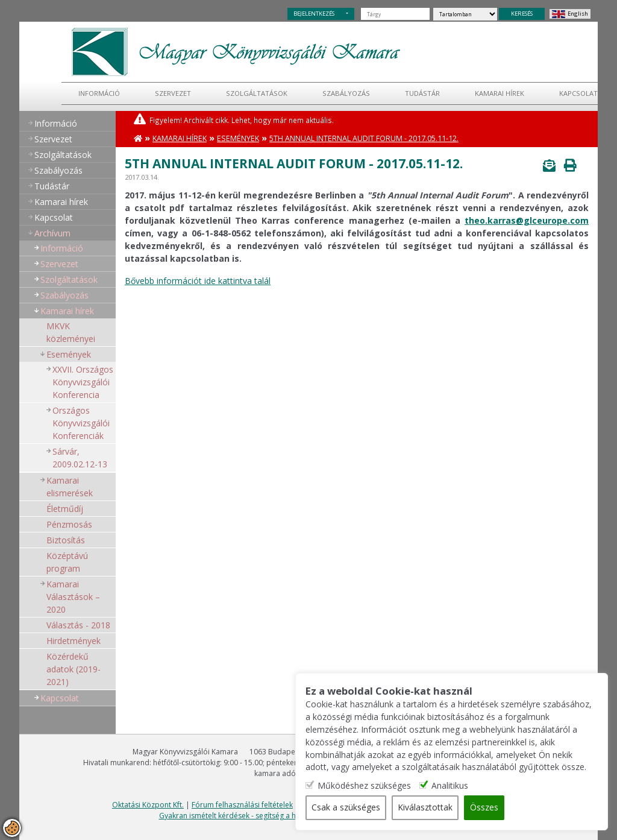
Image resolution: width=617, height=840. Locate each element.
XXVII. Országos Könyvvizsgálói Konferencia (83, 382)
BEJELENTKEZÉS (314, 14)
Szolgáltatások (257, 93)
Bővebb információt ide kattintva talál (198, 281)
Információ (99, 93)
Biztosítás (66, 540)
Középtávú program (67, 562)
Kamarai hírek (500, 93)
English (578, 14)
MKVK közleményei (71, 332)
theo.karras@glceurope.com (527, 220)
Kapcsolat (578, 93)
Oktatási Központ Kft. (148, 805)
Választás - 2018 (78, 625)
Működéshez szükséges (375, 786)
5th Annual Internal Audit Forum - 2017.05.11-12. (364, 138)
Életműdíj (65, 509)
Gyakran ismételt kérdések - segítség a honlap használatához (263, 816)
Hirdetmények (74, 641)
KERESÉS (522, 14)
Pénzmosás (69, 524)
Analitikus (461, 786)
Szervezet (173, 93)
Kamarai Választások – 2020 (73, 597)
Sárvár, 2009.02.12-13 (80, 458)
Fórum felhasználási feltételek (242, 805)
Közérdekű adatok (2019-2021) (74, 669)
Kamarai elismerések (70, 487)
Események (69, 354)
